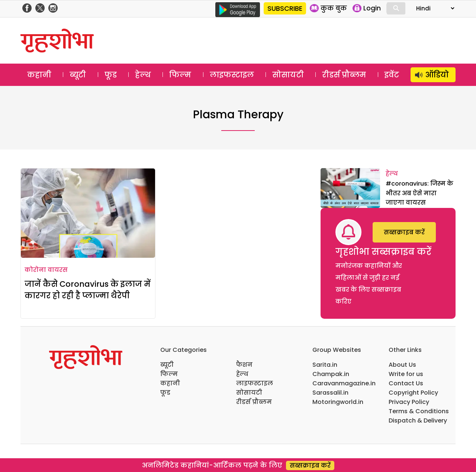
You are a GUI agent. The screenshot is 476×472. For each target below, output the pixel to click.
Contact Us (406, 383)
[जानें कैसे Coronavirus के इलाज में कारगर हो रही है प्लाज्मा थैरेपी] (88, 213)
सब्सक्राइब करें (404, 232)
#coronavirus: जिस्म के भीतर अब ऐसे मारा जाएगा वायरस (419, 193)
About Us (402, 365)
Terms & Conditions (419, 411)
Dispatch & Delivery (418, 420)
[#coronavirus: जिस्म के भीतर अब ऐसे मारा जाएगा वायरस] (350, 188)
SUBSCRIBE (285, 8)
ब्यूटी (78, 75)
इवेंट (392, 75)
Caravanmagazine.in (344, 383)
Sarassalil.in (330, 393)
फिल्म (180, 75)
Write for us (406, 374)
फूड (111, 75)
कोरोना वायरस (46, 270)
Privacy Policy (409, 402)
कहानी (39, 75)
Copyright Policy (413, 393)
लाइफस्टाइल (232, 75)
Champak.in (331, 374)
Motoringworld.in (338, 402)
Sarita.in (325, 365)
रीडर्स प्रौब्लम (344, 75)
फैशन (244, 365)
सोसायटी (288, 75)
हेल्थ (143, 75)
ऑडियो (437, 75)
